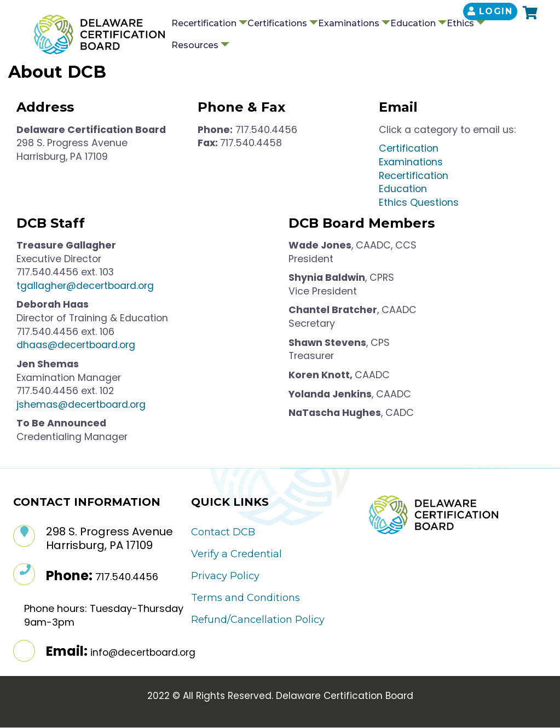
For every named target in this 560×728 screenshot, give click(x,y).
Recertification (204, 24)
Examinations (349, 24)
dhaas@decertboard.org (76, 345)
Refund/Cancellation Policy (258, 620)
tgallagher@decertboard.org (85, 286)
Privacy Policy (225, 576)
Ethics (460, 24)
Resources (195, 45)
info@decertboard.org (143, 652)
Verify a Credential (236, 554)
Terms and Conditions (246, 598)
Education (413, 24)
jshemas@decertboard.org (81, 405)
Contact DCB (223, 532)
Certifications (277, 24)
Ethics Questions (419, 203)
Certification (410, 148)
